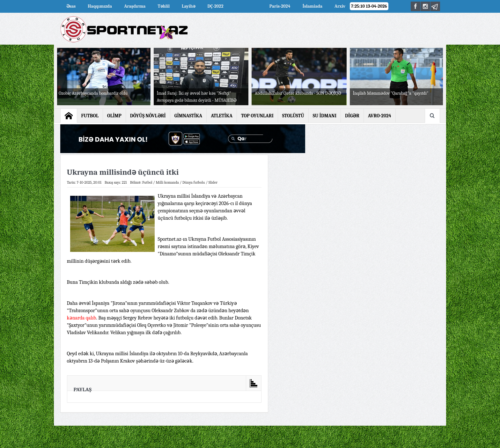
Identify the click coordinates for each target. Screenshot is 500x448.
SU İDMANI (325, 116)
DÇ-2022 (216, 6)
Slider (213, 182)
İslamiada (312, 6)
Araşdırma (135, 6)
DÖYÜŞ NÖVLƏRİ (148, 116)
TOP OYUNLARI (257, 116)
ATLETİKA (222, 116)
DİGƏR (352, 116)
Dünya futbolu (194, 182)
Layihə (188, 6)
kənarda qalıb (82, 318)
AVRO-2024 (246, 6)
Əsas (71, 6)
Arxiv (340, 6)
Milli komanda (167, 182)
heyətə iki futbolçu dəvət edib (185, 318)
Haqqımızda (100, 6)
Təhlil (164, 6)
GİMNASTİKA (188, 116)
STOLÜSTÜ (293, 116)
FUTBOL (90, 116)
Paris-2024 (280, 6)
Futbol (147, 182)
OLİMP (114, 116)
